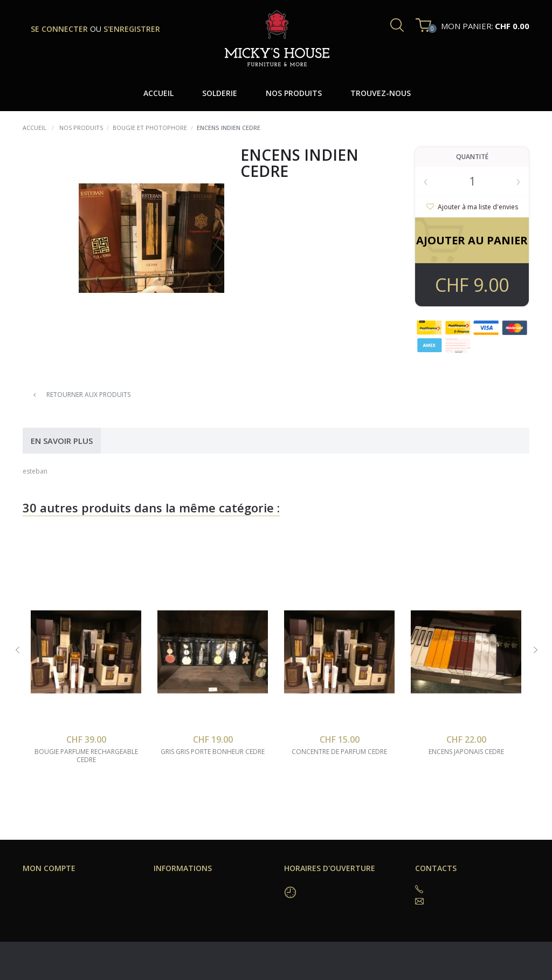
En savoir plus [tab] (62, 441)
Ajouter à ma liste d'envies (477, 207)
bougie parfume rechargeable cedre (86, 756)
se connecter (60, 29)
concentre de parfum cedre (339, 752)
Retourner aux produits (82, 395)
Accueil (34, 128)
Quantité (472, 157)
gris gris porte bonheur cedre (213, 752)
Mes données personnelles (68, 914)
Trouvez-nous (177, 888)
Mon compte (49, 868)
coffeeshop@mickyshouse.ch (477, 901)
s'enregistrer (132, 29)
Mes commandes (51, 888)
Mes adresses (46, 901)
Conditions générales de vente (204, 901)
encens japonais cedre (466, 752)
